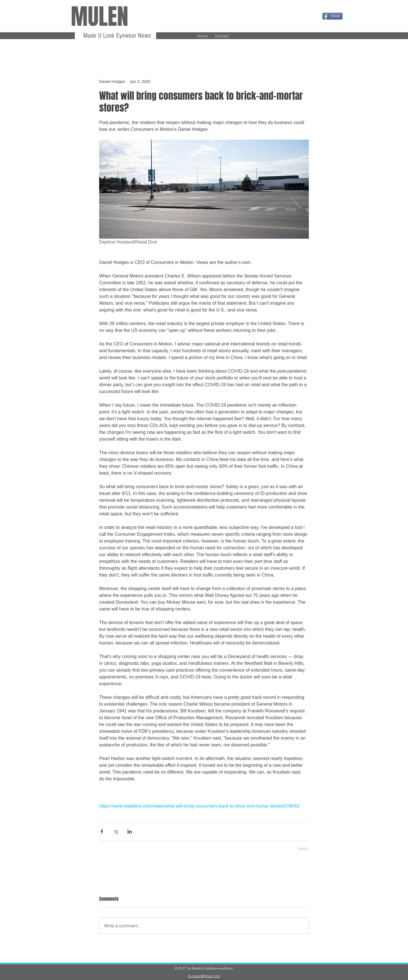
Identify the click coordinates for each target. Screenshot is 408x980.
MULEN (100, 17)
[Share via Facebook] (102, 831)
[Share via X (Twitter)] (116, 831)
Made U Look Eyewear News (116, 36)
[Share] (332, 16)
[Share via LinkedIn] (130, 831)
